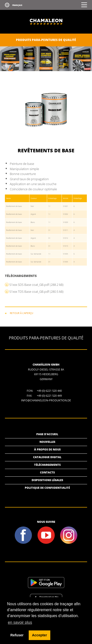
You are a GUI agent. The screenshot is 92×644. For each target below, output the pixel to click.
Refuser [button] (17, 635)
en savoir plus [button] (20, 622)
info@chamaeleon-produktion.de (46, 400)
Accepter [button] (39, 635)
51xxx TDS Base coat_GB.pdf (36, 292)
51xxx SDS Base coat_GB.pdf (36, 285)
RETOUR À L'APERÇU (21, 313)
